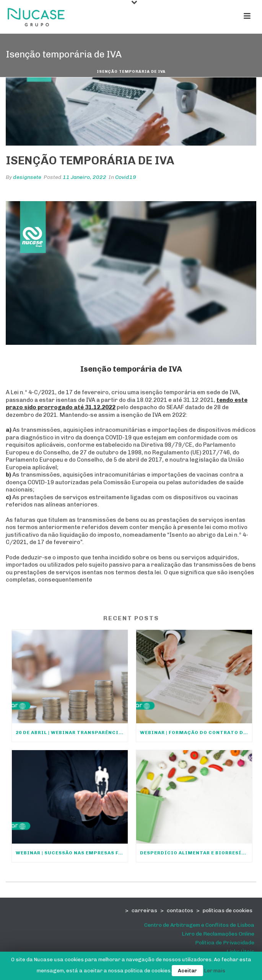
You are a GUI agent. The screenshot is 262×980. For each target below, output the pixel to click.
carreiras (144, 910)
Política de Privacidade (225, 943)
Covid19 (126, 177)
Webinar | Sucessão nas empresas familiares (72, 853)
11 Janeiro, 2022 (85, 177)
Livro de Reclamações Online (218, 934)
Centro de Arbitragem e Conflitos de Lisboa (199, 925)
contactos (180, 910)
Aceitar (187, 971)
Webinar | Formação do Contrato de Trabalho (196, 733)
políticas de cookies (228, 910)
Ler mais (215, 970)
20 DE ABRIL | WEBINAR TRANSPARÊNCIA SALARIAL (72, 733)
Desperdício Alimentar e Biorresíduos (196, 853)
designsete (27, 177)
